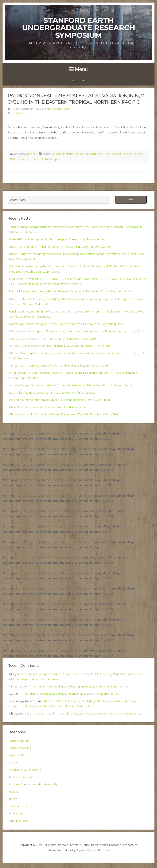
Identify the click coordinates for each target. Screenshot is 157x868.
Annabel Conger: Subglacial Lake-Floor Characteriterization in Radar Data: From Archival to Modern (72, 385)
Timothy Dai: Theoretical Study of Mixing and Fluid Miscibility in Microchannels (59, 365)
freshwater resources (22, 777)
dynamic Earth (19, 755)
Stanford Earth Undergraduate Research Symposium (78, 28)
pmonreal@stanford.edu (57, 109)
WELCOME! (79, 80)
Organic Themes (86, 850)
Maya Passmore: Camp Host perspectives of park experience (47, 407)
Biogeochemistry (62, 154)
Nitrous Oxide (113, 154)
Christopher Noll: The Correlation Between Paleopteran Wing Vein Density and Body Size (63, 414)
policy (13, 799)
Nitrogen (79, 154)
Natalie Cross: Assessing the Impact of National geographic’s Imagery (53, 338)
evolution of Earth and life (25, 770)
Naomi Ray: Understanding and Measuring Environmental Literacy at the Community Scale (67, 324)
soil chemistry (18, 806)
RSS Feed (104, 850)
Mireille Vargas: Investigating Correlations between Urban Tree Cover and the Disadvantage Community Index (78, 331)
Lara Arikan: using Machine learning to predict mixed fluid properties (52, 393)
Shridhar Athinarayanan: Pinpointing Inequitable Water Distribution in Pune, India (60, 346)
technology (16, 813)
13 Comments (19, 113)
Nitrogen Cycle (94, 154)
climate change (19, 741)
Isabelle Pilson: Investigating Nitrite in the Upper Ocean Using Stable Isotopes (57, 239)
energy (13, 762)
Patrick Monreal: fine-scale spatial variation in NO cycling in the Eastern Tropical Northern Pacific (71, 291)
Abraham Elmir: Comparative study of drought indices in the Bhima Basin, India (60, 400)
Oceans (128, 154)
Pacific (35, 159)
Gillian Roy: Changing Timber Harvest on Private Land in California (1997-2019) (60, 247)
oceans (31, 154)
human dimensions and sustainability (33, 784)
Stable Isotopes (50, 159)
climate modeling (20, 748)
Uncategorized (18, 821)
